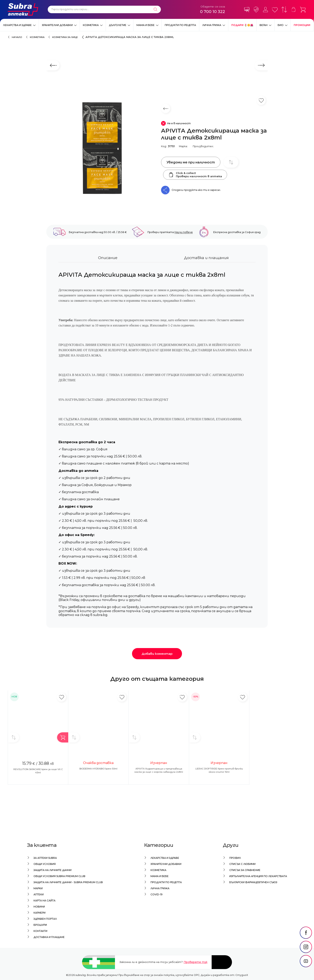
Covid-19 (156, 894)
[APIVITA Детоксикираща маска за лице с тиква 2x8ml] (102, 149)
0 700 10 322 (213, 12)
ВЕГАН (264, 25)
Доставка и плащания (206, 258)
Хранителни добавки (57, 25)
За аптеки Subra (45, 858)
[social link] (306, 942)
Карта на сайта (44, 901)
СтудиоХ (242, 975)
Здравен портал (45, 919)
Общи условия (45, 864)
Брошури (40, 925)
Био (281, 25)
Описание (108, 258)
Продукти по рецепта (180, 25)
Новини (39, 907)
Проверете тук (195, 962)
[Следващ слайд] (261, 65)
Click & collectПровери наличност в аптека (195, 175)
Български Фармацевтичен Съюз (253, 882)
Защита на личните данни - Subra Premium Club (68, 882)
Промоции (302, 25)
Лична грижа (212, 25)
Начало (17, 37)
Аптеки (39, 894)
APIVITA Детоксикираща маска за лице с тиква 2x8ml (130, 37)
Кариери (40, 913)
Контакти (40, 931)
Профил (235, 858)
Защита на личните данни (53, 870)
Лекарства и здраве (17, 25)
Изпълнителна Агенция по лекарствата (258, 876)
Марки (38, 888)
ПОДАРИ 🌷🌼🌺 (242, 25)
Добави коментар (157, 654)
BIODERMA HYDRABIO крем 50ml (98, 769)
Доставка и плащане (49, 937)
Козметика (91, 25)
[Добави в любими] (61, 697)
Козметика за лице (65, 37)
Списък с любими (242, 864)
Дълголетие (118, 25)
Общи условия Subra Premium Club (59, 876)
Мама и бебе (146, 25)
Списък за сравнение (245, 870)
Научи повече (184, 232)
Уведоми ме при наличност (191, 162)
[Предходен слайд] (53, 65)
